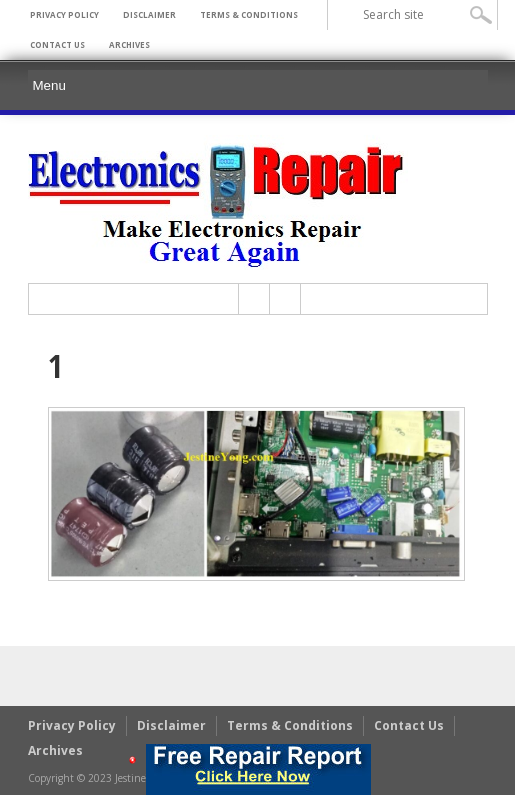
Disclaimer (149, 14)
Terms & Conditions (249, 14)
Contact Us (57, 44)
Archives (129, 44)
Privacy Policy (64, 14)
